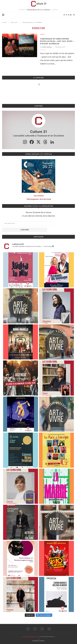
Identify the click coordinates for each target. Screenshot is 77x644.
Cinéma (42, 34)
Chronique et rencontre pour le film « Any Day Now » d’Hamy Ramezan (57, 41)
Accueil (4, 22)
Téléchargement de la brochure (39, 199)
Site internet (39, 196)
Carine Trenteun (47, 47)
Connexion (37, 637)
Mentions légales (27, 637)
